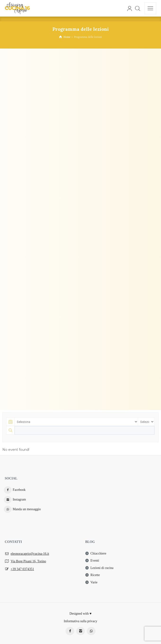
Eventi (95, 561)
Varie (94, 582)
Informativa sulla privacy (81, 621)
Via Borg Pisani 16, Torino (28, 561)
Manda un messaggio (27, 509)
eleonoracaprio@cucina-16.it (30, 554)
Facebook (19, 490)
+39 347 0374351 (22, 569)
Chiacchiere (98, 553)
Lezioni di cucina (102, 568)
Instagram (19, 499)
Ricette (95, 575)
